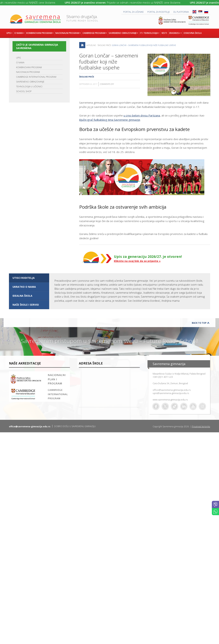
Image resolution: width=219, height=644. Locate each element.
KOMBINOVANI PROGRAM (29, 67)
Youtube (193, 406)
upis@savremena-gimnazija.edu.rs (171, 393)
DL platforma (181, 12)
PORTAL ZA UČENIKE (133, 12)
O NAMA (20, 63)
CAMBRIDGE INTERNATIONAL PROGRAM (36, 77)
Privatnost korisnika (201, 427)
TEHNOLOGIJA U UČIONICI (29, 87)
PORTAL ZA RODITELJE (159, 12)
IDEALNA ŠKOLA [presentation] (22, 296)
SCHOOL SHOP (24, 91)
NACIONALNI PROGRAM (28, 72)
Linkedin (184, 406)
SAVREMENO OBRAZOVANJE (30, 82)
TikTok (174, 406)
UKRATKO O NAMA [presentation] (24, 287)
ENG (194, 12)
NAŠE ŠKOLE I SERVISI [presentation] (26, 305)
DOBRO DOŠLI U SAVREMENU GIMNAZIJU (75, 426)
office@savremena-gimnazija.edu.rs (172, 390)
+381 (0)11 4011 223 (163, 377)
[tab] (29, 278)
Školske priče (104, 45)
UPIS (18, 58)
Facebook (156, 406)
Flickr (202, 406)
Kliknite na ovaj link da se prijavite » (137, 261)
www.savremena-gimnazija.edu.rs (170, 400)
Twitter (165, 406)
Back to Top (199, 323)
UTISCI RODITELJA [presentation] (24, 278)
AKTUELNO (91, 45)
